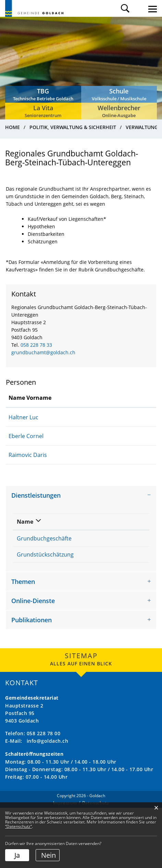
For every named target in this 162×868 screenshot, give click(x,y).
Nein (48, 855)
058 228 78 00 (44, 794)
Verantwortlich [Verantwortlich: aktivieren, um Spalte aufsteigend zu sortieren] (109, 522)
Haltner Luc (23, 417)
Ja (17, 855)
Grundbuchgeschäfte (44, 538)
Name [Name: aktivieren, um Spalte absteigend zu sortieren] (25, 522)
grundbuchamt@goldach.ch (43, 352)
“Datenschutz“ (18, 826)
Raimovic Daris (28, 455)
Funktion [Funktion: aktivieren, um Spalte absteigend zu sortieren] (85, 398)
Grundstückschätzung (45, 585)
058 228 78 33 (36, 345)
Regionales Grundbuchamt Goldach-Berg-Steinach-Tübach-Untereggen (110, 553)
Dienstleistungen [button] (36, 495)
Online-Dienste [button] (33, 661)
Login (139, 8)
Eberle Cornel (26, 436)
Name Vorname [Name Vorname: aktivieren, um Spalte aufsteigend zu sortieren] (30, 398)
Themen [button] (23, 642)
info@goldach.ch (48, 801)
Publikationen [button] (32, 680)
